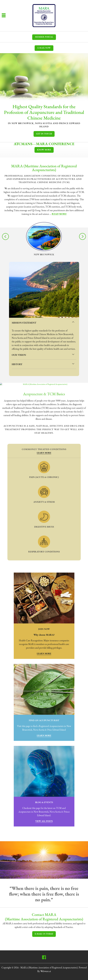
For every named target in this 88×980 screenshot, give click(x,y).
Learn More (44, 453)
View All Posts (44, 821)
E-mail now (44, 48)
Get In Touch (44, 134)
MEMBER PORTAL (44, 37)
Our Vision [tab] (43, 354)
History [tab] (43, 364)
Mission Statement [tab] (43, 322)
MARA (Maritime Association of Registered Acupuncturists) (49, 968)
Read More (59, 214)
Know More (44, 150)
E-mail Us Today (44, 934)
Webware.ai (46, 971)
